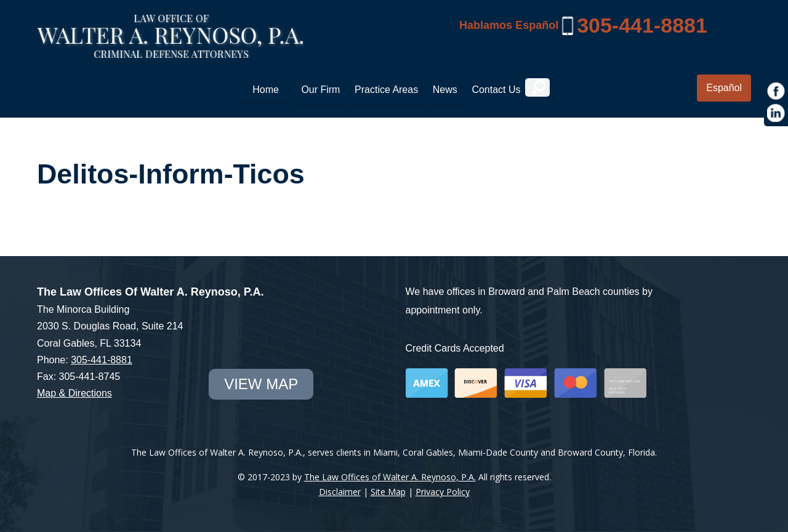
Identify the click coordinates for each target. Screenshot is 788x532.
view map (261, 384)
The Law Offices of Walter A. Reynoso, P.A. (390, 477)
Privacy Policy (443, 492)
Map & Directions (74, 393)
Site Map (388, 492)
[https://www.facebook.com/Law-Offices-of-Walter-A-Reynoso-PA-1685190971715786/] (776, 91)
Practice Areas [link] (386, 90)
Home (266, 90)
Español (724, 88)
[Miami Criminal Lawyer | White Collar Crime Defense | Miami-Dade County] (170, 51)
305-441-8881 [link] (642, 25)
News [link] (445, 90)
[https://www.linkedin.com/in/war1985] (776, 113)
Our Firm (320, 90)
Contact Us (496, 90)
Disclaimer (340, 492)
